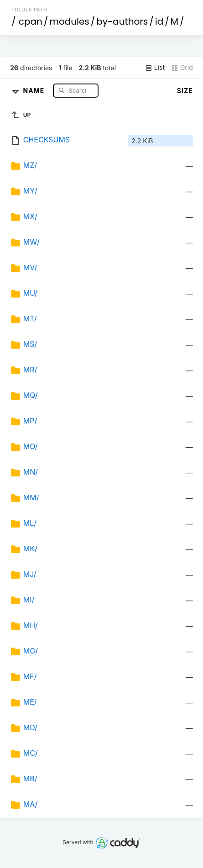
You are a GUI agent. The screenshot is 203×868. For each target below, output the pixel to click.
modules (69, 21)
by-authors (122, 21)
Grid (182, 68)
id (159, 21)
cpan (31, 21)
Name (35, 90)
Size (185, 91)
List (155, 68)
